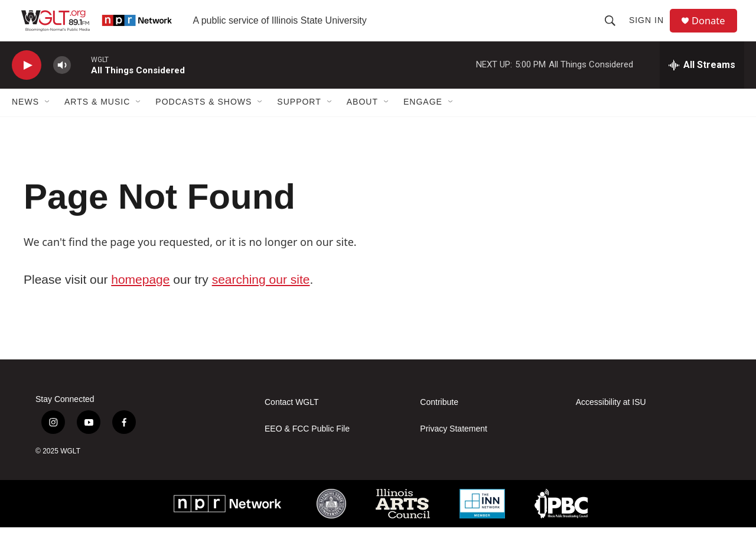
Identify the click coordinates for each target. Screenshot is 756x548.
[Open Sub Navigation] (48, 123)
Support (299, 123)
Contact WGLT (292, 423)
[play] (27, 86)
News (25, 123)
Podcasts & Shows (203, 123)
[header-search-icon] (614, 31)
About (362, 123)
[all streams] (702, 86)
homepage (140, 300)
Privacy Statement (454, 450)
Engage (423, 123)
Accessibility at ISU (611, 423)
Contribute (439, 423)
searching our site (261, 300)
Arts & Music (97, 123)
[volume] (62, 86)
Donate (714, 31)
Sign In (651, 31)
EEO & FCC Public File (307, 450)
